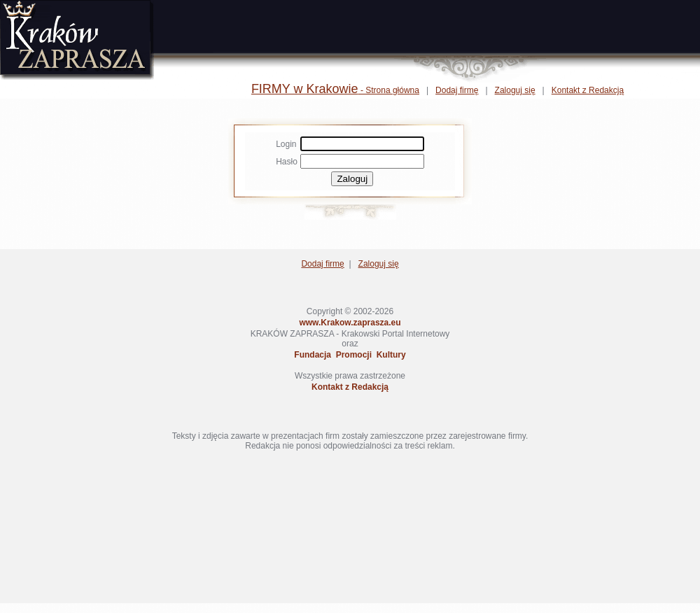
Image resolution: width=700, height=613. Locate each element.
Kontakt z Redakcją (588, 90)
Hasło (287, 162)
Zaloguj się (515, 90)
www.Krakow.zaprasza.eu (350, 323)
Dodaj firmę (457, 90)
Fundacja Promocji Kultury (350, 355)
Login (286, 144)
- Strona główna (335, 90)
